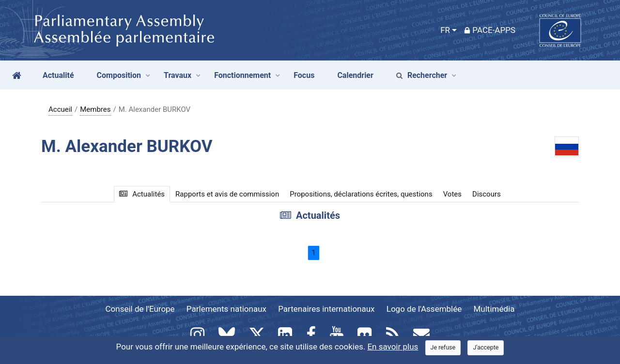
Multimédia (494, 309)
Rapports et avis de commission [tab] (227, 194)
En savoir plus (393, 347)
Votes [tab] (452, 194)
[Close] (443, 348)
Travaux (178, 75)
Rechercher (422, 75)
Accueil (60, 109)
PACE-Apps (490, 30)
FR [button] (445, 30)
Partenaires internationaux (326, 309)
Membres (95, 109)
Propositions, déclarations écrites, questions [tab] (361, 194)
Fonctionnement (242, 75)
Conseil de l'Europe (140, 309)
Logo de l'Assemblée (424, 309)
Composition (119, 75)
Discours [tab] (487, 194)
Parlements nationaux (226, 309)
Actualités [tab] (142, 194)
